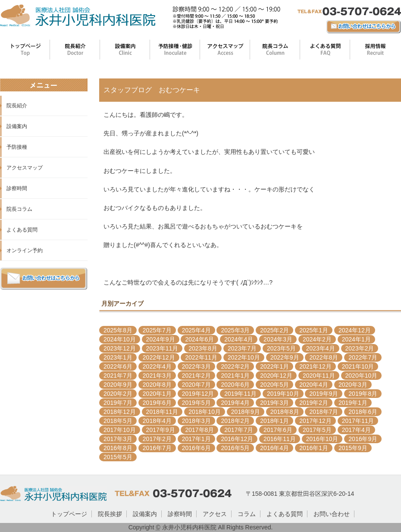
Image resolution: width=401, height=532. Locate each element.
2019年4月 (235, 403)
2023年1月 (118, 357)
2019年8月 (363, 394)
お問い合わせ (332, 514)
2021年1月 (235, 376)
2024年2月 (317, 339)
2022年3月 (196, 366)
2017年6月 (278, 430)
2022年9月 (285, 357)
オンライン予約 (25, 250)
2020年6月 (235, 385)
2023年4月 (321, 348)
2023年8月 (203, 348)
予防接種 (17, 147)
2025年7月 (157, 330)
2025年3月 (235, 330)
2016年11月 (280, 439)
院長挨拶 (110, 514)
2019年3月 (274, 403)
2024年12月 (355, 330)
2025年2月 (274, 330)
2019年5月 (196, 403)
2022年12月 (159, 357)
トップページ (69, 514)
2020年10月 (362, 376)
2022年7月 (363, 357)
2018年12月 (120, 412)
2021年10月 (358, 366)
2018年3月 (196, 421)
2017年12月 (315, 421)
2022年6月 (118, 366)
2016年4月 (274, 448)
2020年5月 (274, 385)
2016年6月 (196, 448)
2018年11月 (162, 412)
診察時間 (17, 188)
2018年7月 (324, 412)
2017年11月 (358, 421)
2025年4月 (196, 330)
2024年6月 (199, 339)
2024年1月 (356, 339)
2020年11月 (319, 376)
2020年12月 (276, 376)
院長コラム (19, 209)
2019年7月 (118, 403)
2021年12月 (315, 366)
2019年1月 (353, 403)
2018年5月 (118, 421)
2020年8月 (157, 385)
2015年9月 (353, 448)
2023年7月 (242, 348)
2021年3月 (157, 376)
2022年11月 (201, 357)
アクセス (215, 514)
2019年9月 (324, 394)
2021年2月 (196, 376)
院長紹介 (17, 106)
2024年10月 (120, 339)
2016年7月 (157, 448)
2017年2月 (157, 439)
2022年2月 (235, 366)
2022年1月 (274, 366)
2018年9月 (246, 412)
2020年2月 (118, 394)
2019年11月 (240, 394)
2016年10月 (322, 439)
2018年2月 (235, 421)
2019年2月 (314, 403)
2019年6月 (157, 403)
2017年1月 (196, 439)
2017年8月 (199, 430)
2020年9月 (118, 385)
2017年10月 (120, 430)
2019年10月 (283, 394)
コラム (247, 514)
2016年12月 (237, 439)
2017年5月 (317, 430)
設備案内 (17, 126)
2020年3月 (353, 385)
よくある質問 (22, 230)
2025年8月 (118, 330)
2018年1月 (274, 421)
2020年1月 (157, 394)
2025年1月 (314, 330)
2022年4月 (157, 366)
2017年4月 (356, 430)
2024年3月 (278, 339)
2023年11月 (162, 348)
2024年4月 (239, 339)
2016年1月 (314, 448)
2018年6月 (363, 412)
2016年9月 (363, 439)
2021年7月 (118, 376)
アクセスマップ (25, 168)
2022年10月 (244, 357)
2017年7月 (239, 430)
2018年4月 (157, 421)
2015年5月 (118, 457)
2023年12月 (120, 348)
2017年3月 (118, 439)
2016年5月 (235, 448)
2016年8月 (118, 448)
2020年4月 (314, 385)
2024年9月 (161, 339)
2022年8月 (324, 357)
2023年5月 (281, 348)
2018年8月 (285, 412)
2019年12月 (198, 394)
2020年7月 (196, 385)
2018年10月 (205, 412)
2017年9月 (161, 430)
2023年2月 (360, 348)
